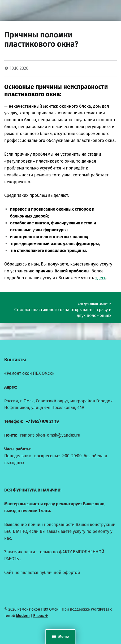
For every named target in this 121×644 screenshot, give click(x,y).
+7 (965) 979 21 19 (42, 421)
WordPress (100, 609)
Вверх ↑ (41, 616)
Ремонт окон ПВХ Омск (38, 609)
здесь (101, 278)
